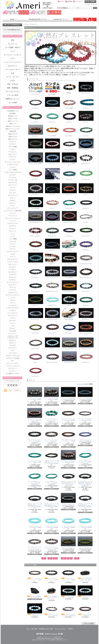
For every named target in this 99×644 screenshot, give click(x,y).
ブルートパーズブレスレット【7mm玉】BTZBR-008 (85, 393)
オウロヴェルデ (13, 182)
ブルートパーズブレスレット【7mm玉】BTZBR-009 (68, 393)
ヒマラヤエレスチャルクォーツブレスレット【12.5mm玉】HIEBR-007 (35, 543)
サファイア (13, 229)
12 (62, 558)
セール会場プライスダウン (13, 374)
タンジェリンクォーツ (13, 282)
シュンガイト (13, 246)
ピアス (13, 58)
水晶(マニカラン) (13, 139)
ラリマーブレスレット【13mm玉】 (85, 592)
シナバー (13, 236)
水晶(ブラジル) (13, 136)
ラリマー (13, 351)
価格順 (86, 384)
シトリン (13, 234)
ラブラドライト (13, 348)
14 (68, 558)
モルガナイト (13, 340)
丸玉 (13, 73)
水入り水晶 (13, 331)
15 (71, 558)
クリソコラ (13, 213)
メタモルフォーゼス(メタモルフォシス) (13, 337)
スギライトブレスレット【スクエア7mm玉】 (51, 610)
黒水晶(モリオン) (13, 116)
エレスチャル (13, 177)
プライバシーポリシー (60, 629)
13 (65, 558)
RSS (10, 390)
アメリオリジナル (35, 88)
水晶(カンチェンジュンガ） (13, 129)
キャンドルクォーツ (13, 208)
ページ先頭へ (89, 623)
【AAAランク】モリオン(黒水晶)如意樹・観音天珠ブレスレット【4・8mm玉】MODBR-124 (85, 479)
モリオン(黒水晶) (69, 314)
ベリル (13, 326)
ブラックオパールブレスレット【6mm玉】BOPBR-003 (85, 415)
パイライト (13, 303)
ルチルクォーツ (86, 343)
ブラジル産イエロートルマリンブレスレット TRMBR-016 (68, 436)
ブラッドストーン (13, 316)
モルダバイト (13, 343)
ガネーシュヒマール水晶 (35, 158)
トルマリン (13, 300)
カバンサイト (13, 193)
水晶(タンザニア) (13, 134)
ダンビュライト (13, 285)
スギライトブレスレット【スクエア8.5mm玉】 (68, 610)
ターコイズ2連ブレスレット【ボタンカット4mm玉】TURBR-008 (85, 457)
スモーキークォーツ (13, 259)
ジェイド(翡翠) (13, 239)
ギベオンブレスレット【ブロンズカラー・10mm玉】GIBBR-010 (35, 415)
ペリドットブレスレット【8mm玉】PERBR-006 (85, 543)
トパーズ (13, 298)
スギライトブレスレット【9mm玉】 (85, 610)
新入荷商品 (13, 113)
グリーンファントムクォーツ (13, 218)
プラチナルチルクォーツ (52, 286)
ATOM (16, 390)
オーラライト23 (13, 180)
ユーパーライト (52, 328)
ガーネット (13, 198)
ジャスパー (13, 244)
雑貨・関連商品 (13, 88)
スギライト (13, 249)
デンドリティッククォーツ (13, 295)
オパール (13, 188)
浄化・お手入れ (13, 84)
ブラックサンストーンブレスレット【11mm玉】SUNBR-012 (51, 436)
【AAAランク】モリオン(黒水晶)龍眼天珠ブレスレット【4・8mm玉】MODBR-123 (35, 501)
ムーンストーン (13, 333)
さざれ (13, 80)
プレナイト (13, 318)
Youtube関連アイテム (13, 111)
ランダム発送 (52, 88)
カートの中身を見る (12, 25)
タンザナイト (13, 280)
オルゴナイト (13, 66)
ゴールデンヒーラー (13, 223)
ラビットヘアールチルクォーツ (86, 329)
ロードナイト (13, 371)
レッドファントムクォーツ (13, 366)
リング (13, 51)
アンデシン (13, 167)
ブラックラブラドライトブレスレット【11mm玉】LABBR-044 (35, 436)
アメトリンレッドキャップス (13, 162)
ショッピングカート (90, 1)
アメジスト (13, 159)
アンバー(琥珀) (13, 170)
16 (75, 558)
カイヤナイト (13, 190)
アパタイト (13, 149)
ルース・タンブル (13, 77)
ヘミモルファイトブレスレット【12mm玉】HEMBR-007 (68, 523)
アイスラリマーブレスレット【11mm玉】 (68, 592)
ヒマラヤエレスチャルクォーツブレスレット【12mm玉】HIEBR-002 (51, 543)
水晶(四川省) (13, 131)
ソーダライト (13, 269)
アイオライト (13, 142)
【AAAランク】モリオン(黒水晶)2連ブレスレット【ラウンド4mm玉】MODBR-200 (51, 458)
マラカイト (13, 328)
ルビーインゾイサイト (13, 363)
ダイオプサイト (13, 272)
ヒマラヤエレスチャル (86, 258)
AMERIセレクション (13, 99)
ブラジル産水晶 (69, 272)
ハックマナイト (13, 305)
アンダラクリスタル (13, 165)
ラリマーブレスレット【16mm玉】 (35, 610)
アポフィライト (13, 154)
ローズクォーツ (13, 368)
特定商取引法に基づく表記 (46, 629)
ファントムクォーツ (13, 313)
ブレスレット (13, 44)
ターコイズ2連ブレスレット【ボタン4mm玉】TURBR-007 (35, 478)
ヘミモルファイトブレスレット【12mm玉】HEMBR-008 (51, 523)
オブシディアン (13, 185)
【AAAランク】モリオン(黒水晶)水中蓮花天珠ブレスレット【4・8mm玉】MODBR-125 (68, 479)
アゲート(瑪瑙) (13, 147)
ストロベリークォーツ (13, 252)
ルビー (13, 361)
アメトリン (86, 117)
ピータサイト (13, 310)
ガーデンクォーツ (13, 195)
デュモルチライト (13, 293)
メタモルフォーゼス (52, 314)
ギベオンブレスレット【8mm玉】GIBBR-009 (68, 499)
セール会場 (13, 103)
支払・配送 (34, 629)
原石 (13, 40)
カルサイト (13, 200)
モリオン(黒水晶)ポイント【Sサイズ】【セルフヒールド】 (51, 593)
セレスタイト (13, 267)
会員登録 (70, 1)
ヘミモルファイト (52, 300)
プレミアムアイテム (13, 91)
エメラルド (13, 175)
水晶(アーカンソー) (13, 121)
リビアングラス (13, 353)
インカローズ (69, 130)
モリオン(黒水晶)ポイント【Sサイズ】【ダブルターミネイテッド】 (85, 575)
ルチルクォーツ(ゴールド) (13, 356)
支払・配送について (38, 19)
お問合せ (61, 19)
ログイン (62, 1)
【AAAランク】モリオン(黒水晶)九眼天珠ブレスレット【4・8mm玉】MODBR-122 (51, 501)
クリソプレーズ (13, 216)
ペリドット (13, 323)
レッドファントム (69, 357)
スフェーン (13, 257)
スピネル (13, 254)
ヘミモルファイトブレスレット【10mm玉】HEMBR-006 (85, 523)
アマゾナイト (13, 157)
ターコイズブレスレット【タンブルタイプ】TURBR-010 (51, 415)
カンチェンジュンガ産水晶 (69, 159)
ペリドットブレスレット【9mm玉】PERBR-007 (68, 543)
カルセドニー (13, 203)
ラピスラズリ (13, 345)
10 (56, 558)
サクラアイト (13, 226)
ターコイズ (13, 287)
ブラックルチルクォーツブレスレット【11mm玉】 (51, 575)
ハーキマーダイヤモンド (13, 308)
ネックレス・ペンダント (13, 55)
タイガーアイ (13, 275)
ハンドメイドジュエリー (13, 62)
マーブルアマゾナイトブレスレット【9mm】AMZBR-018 (35, 457)
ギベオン (13, 206)
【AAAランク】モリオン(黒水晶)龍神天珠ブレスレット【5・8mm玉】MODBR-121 (85, 501)
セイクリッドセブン (13, 262)
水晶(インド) (13, 124)
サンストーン (13, 231)
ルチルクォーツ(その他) (13, 358)
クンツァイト (13, 221)
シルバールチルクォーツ (35, 217)
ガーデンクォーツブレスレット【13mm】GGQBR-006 (68, 457)
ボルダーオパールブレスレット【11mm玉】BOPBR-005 (68, 415)
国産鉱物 (69, 88)
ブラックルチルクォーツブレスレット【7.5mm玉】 (35, 575)
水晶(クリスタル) (13, 119)
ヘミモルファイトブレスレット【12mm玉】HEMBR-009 (35, 523)
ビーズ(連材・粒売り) (13, 47)
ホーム (14, 19)
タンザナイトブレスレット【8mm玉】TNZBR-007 (85, 435)
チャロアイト (13, 290)
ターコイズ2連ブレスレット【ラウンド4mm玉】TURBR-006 (51, 478)
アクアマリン (13, 144)
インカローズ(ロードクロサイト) (13, 172)
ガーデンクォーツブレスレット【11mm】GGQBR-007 (51, 394)
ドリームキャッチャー (13, 69)
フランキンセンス (69, 286)
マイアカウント (79, 1)
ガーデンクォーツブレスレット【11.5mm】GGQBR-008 (35, 394)
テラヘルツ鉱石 (13, 95)
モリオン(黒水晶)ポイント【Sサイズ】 (35, 592)
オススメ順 (80, 384)
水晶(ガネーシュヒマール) (13, 126)
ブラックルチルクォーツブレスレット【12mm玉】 (68, 575)
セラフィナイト (13, 264)
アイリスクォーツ (86, 88)
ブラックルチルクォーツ (86, 272)
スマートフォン (51, 634)
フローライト (13, 321)
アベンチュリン (13, 152)
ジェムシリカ (13, 241)
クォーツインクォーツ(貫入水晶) (13, 211)
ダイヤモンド (13, 277)
